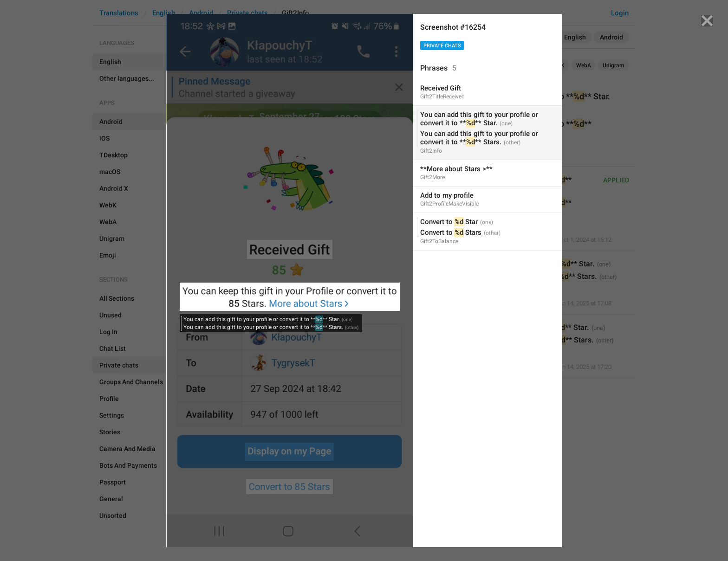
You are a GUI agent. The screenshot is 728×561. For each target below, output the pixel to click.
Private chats (442, 46)
